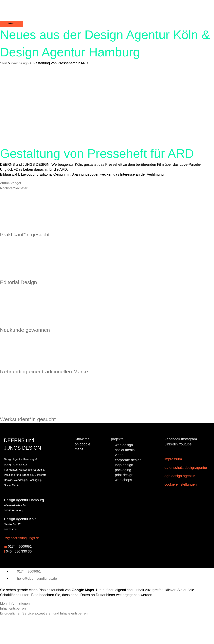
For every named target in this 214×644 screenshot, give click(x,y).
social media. (125, 478)
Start (4, 66)
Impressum (173, 487)
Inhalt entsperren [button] (13, 636)
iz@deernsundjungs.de (23, 566)
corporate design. (129, 488)
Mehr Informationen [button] (15, 631)
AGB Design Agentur (180, 504)
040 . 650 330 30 (19, 579)
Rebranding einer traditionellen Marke (52, 394)
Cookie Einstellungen (181, 513)
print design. (125, 503)
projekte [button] (117, 467)
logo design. (125, 493)
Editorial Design (22, 295)
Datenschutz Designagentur (186, 496)
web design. (124, 473)
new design (21, 66)
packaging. (124, 498)
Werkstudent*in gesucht (33, 447)
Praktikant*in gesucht (29, 242)
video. (120, 483)
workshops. (124, 508)
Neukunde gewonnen (29, 348)
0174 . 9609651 (20, 575)
